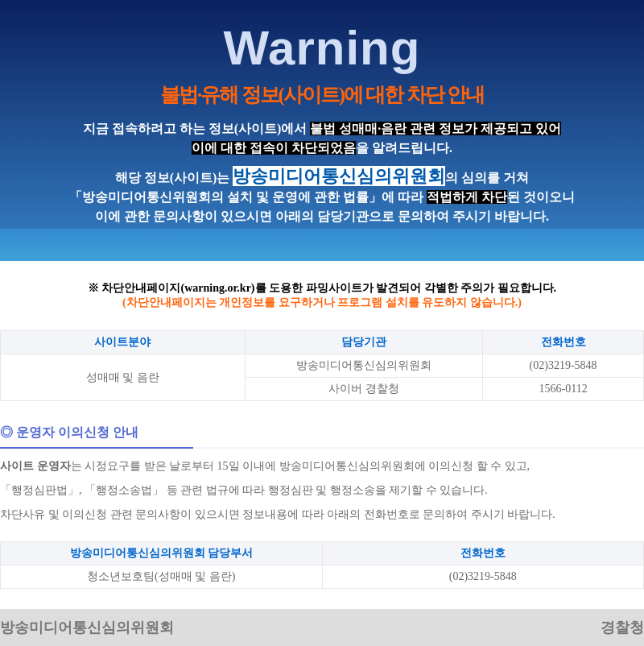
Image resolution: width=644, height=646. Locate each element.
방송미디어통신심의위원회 (87, 627)
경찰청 (622, 627)
